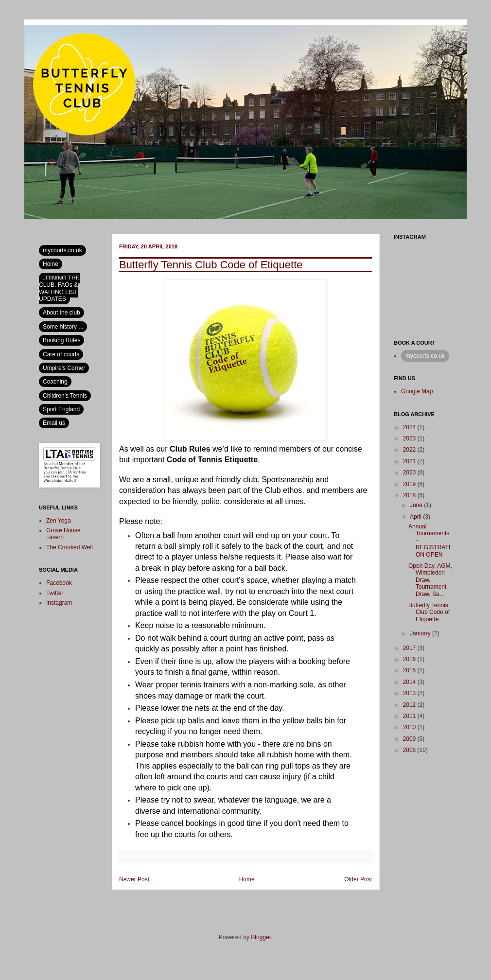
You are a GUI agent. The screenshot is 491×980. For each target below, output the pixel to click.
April (416, 517)
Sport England (61, 409)
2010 (410, 727)
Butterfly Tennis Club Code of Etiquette (429, 612)
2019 (410, 484)
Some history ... (63, 327)
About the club (61, 313)
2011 (410, 716)
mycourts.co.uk (62, 250)
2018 (410, 495)
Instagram (59, 603)
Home (247, 879)
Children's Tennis (65, 396)
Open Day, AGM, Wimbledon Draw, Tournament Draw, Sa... (430, 580)
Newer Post (134, 879)
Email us (54, 423)
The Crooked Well (70, 547)
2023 (410, 438)
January (421, 633)
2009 (410, 739)
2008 (410, 750)
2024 (410, 427)
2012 (410, 705)
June (417, 505)
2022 (410, 450)
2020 (410, 472)
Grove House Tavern (63, 534)
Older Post (358, 879)
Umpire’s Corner (64, 368)
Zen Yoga (59, 521)
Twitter (55, 593)
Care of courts (61, 354)
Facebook (59, 583)
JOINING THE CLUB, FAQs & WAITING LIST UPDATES (59, 289)
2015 (410, 670)
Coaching (55, 382)
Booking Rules (61, 340)
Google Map (417, 391)
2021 (410, 461)
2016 (410, 659)
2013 (410, 693)
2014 (410, 682)
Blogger (261, 937)
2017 (410, 648)
